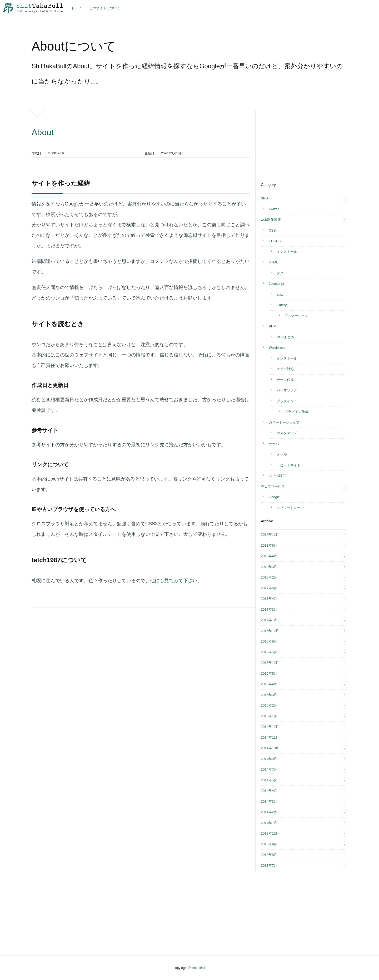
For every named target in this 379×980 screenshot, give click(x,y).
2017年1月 (269, 620)
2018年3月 (269, 567)
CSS (272, 230)
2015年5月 (269, 673)
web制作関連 (271, 220)
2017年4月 (269, 599)
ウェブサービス (273, 486)
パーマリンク (287, 390)
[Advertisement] (300, 143)
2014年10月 (270, 748)
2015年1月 (269, 716)
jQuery (282, 305)
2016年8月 (269, 641)
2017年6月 (269, 588)
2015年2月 (269, 705)
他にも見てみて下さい (174, 581)
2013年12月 (270, 833)
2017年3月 (269, 609)
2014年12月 (270, 727)
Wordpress (277, 348)
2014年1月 (269, 823)
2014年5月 (269, 780)
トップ (76, 8)
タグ (280, 273)
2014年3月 (269, 802)
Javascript (276, 284)
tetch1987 (198, 968)
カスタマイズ (287, 433)
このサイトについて (105, 8)
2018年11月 (270, 535)
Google (274, 497)
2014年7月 (269, 769)
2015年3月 (269, 695)
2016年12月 (270, 631)
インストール (287, 252)
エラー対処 (285, 369)
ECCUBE (276, 241)
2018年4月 (269, 556)
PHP (272, 326)
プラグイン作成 (296, 412)
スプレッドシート (290, 508)
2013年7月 (269, 866)
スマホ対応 (277, 476)
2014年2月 (269, 812)
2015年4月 (269, 684)
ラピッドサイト (289, 465)
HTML (273, 262)
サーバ (274, 444)
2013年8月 (269, 855)
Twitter (274, 209)
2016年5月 (269, 652)
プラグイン (285, 401)
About (43, 132)
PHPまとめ (285, 337)
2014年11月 (270, 738)
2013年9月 (269, 844)
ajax (280, 294)
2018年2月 (269, 577)
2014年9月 (269, 759)
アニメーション (296, 316)
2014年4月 (269, 791)
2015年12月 (270, 663)
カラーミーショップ (284, 422)
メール (282, 454)
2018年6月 (269, 545)
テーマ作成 (285, 380)
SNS (264, 198)
